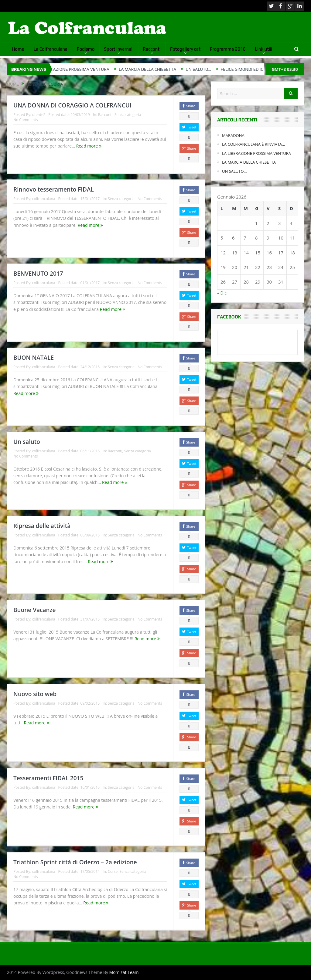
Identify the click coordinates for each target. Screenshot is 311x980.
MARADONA (233, 135)
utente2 (39, 115)
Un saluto (27, 442)
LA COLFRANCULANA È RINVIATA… (253, 144)
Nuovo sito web (35, 694)
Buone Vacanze (35, 610)
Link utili (263, 49)
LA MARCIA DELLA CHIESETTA (155, 69)
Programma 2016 (228, 49)
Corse (113, 871)
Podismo (86, 49)
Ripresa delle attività (42, 526)
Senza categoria (128, 115)
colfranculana (44, 199)
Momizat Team (124, 972)
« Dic (222, 293)
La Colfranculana (51, 49)
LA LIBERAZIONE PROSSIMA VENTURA (80, 69)
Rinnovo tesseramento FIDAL (54, 189)
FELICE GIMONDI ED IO (250, 69)
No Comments (26, 120)
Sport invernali (119, 49)
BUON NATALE (34, 358)
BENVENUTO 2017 (38, 274)
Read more (89, 146)
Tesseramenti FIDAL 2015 (48, 778)
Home (18, 49)
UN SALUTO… (206, 69)
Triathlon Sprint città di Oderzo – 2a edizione (75, 862)
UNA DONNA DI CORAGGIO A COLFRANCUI (72, 105)
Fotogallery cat (185, 49)
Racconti (152, 49)
